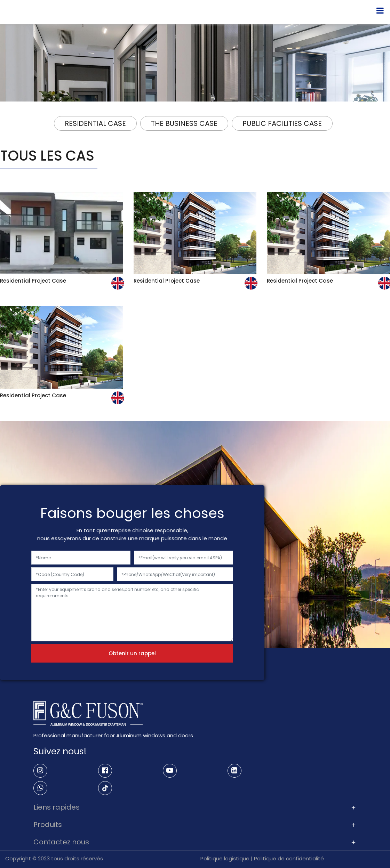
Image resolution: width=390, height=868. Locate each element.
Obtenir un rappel (132, 653)
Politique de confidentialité (289, 858)
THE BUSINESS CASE (184, 123)
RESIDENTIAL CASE (95, 123)
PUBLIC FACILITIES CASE (282, 123)
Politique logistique (225, 858)
